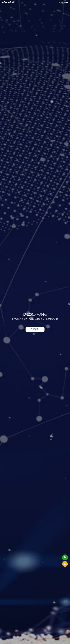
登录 (62, 2)
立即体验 (35, 329)
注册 (65, 2)
